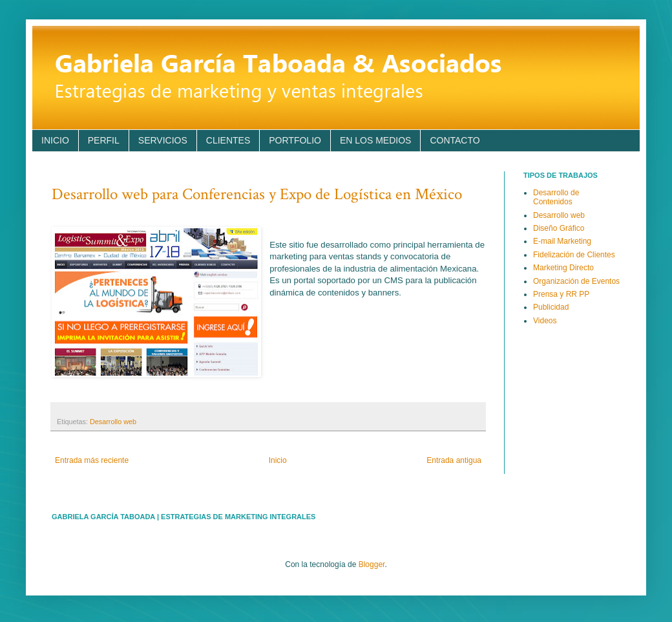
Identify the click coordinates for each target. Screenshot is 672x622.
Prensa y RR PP (561, 294)
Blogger (372, 564)
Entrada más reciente (92, 460)
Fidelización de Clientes (574, 255)
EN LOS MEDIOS (375, 140)
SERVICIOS (163, 140)
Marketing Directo (563, 268)
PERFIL (104, 140)
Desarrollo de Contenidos (556, 197)
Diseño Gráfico (559, 228)
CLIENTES (228, 140)
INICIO (55, 140)
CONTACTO (455, 140)
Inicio (278, 460)
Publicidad (551, 307)
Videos (545, 321)
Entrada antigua (454, 460)
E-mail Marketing (562, 241)
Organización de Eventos (576, 281)
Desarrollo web (113, 422)
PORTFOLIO (295, 140)
